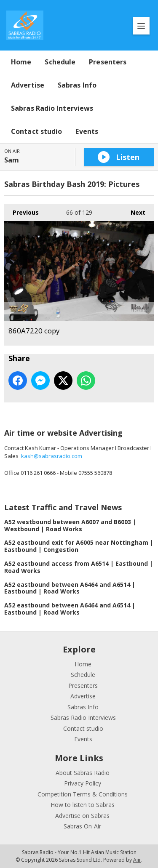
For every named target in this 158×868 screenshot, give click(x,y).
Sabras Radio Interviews (52, 108)
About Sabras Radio (83, 773)
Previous (21, 210)
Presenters (108, 62)
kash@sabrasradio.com (52, 456)
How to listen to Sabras (83, 805)
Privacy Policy (83, 783)
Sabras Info (77, 85)
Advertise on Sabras (82, 816)
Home (21, 62)
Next (134, 210)
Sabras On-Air (82, 826)
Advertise (28, 85)
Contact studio (36, 131)
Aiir (137, 860)
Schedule (60, 62)
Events (87, 131)
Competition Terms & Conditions (83, 794)
